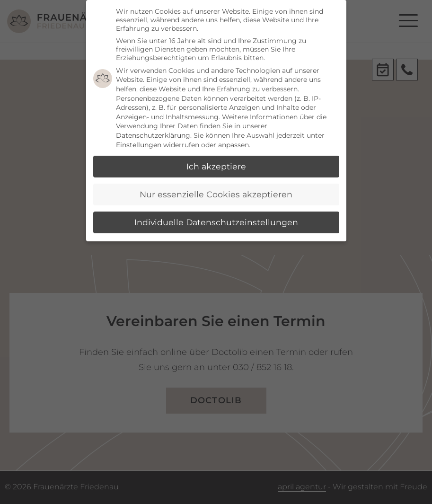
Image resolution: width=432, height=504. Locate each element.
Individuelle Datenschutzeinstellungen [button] (216, 222)
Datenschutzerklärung (153, 135)
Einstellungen (139, 145)
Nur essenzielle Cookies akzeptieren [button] (216, 194)
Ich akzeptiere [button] (216, 166)
